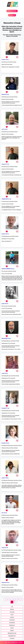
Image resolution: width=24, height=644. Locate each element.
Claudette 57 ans (5, 408)
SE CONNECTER (12, 15)
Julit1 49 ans (5, 129)
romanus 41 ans (5, 164)
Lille (12, 607)
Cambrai (12, 617)
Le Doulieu (12, 638)
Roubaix (12, 609)
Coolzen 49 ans (5, 60)
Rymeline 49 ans (5, 443)
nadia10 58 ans (5, 478)
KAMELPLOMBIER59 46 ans (8, 269)
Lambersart (12, 620)
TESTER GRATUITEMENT (12, 11)
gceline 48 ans (5, 304)
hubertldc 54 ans (5, 583)
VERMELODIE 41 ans (6, 199)
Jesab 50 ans (5, 373)
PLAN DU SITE (14, 642)
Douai (12, 615)
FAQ (6, 642)
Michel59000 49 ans (6, 338)
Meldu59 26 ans (5, 94)
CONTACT (21, 642)
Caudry (12, 628)
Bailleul (12, 631)
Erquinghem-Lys (12, 636)
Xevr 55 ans (4, 513)
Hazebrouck (12, 625)
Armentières (12, 623)
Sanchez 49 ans (5, 234)
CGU (9, 642)
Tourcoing (12, 612)
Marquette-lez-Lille (12, 633)
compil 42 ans (5, 548)
